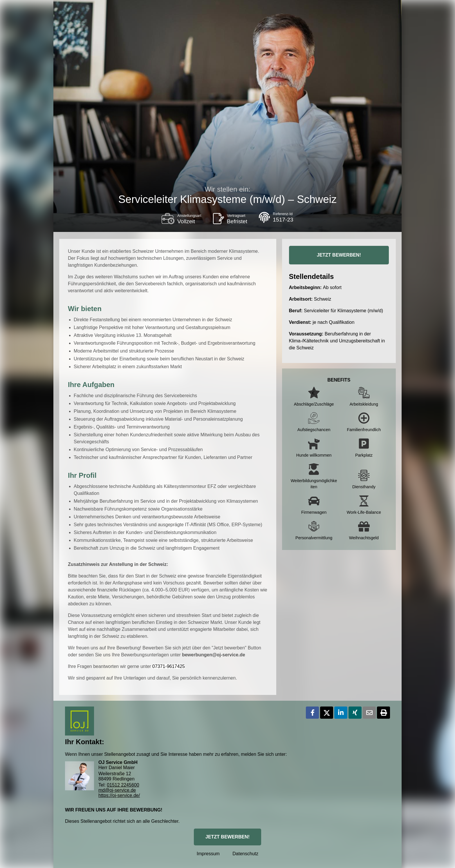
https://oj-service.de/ (119, 795)
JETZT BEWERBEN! (339, 255)
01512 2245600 (123, 785)
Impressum (208, 854)
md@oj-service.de (117, 790)
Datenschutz (245, 854)
